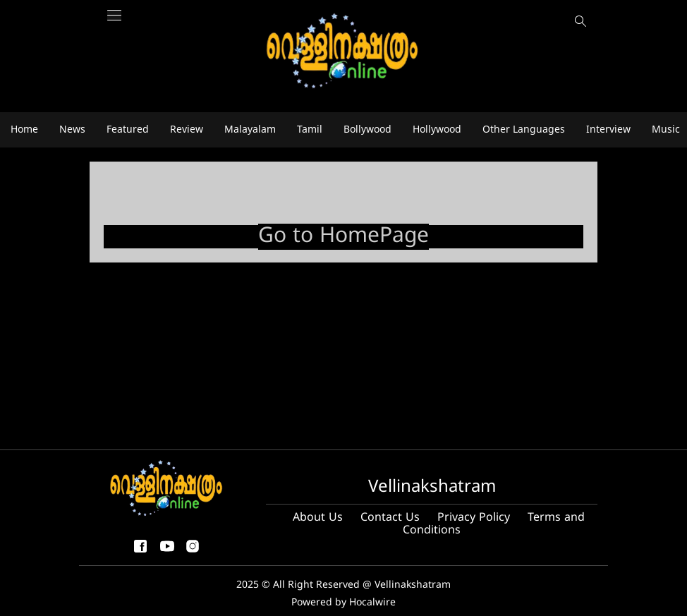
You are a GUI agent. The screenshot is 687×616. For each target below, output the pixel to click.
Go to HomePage (343, 237)
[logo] (343, 52)
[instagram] (193, 552)
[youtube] (167, 552)
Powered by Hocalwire (343, 603)
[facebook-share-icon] (140, 552)
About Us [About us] (318, 518)
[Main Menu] (114, 23)
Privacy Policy (474, 518)
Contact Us (390, 518)
